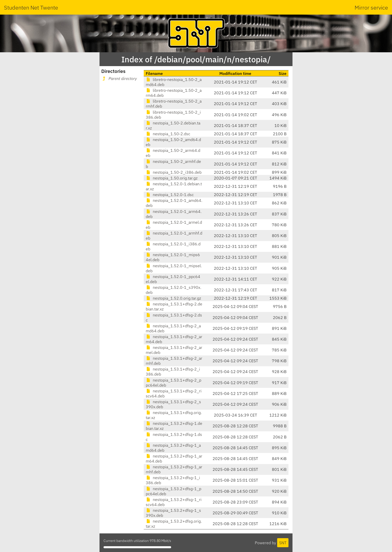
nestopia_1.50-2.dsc (168, 134)
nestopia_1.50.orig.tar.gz (172, 178)
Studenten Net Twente (31, 7)
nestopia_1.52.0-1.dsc (170, 195)
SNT (283, 543)
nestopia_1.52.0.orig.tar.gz (173, 298)
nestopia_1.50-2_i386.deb (174, 172)
